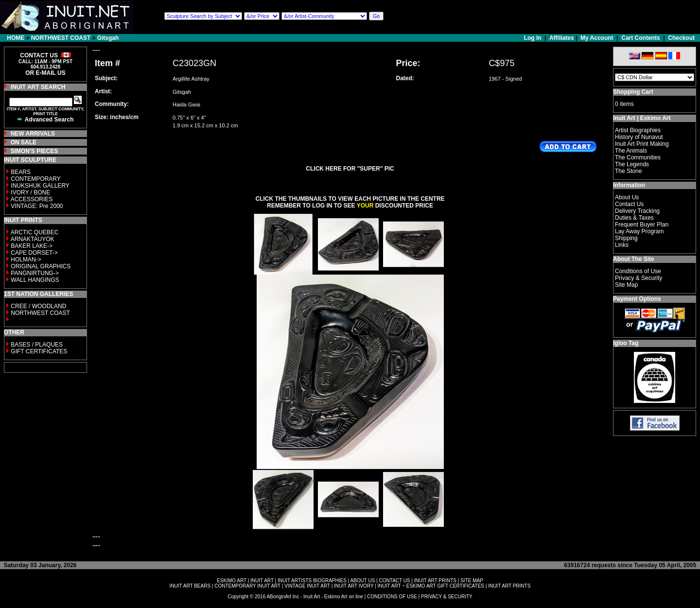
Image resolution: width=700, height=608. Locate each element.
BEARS (21, 172)
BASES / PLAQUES (37, 345)
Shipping (626, 238)
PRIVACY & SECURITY (447, 597)
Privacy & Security (639, 278)
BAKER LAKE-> (32, 246)
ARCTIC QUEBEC (35, 232)
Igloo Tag (626, 343)
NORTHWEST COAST (61, 38)
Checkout (681, 38)
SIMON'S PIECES (35, 151)
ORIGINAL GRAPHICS (41, 266)
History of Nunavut (639, 137)
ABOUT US (362, 581)
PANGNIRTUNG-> (35, 273)
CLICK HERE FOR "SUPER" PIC (350, 169)
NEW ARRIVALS (33, 134)
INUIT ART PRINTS (435, 581)
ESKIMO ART (232, 581)
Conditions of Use (638, 271)
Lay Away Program (639, 231)
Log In (534, 38)
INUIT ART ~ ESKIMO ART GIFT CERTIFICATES (431, 586)
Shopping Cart (633, 92)
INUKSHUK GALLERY (40, 186)
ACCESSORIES (32, 199)
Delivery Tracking (637, 211)
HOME (16, 38)
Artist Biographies (638, 130)
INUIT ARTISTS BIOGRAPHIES (312, 581)
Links (622, 245)
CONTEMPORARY (35, 179)
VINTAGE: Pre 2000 (37, 206)
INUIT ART (262, 581)
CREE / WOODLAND (38, 306)
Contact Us (629, 204)
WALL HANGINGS (35, 280)
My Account (597, 38)
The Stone (628, 171)
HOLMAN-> (26, 260)
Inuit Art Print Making (642, 144)
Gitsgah (108, 38)
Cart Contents (640, 38)
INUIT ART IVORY (354, 586)
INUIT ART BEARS (190, 586)
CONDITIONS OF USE (392, 597)
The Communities (638, 157)
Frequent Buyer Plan (642, 225)
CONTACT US (395, 581)
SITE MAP (472, 581)
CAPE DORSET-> (34, 253)
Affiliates (562, 38)
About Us (627, 197)
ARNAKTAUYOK (33, 239)
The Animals (631, 151)
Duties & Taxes (634, 218)
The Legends (632, 164)
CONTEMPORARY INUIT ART (247, 586)
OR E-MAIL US (45, 73)
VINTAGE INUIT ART (307, 586)
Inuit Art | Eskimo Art (642, 118)
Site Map (626, 285)
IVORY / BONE (30, 192)
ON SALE (24, 142)
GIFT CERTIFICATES (39, 351)
